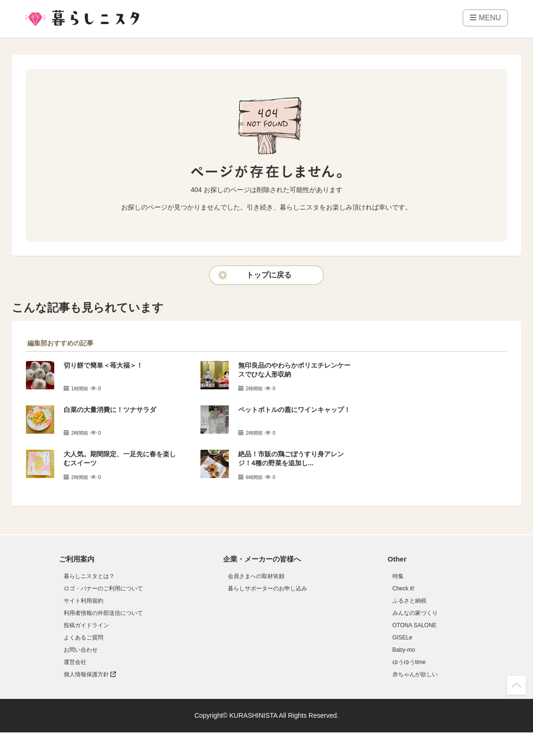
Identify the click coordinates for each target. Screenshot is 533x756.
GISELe (402, 638)
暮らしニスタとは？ (89, 576)
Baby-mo (404, 650)
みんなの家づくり (415, 613)
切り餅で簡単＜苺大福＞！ (103, 365)
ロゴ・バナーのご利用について (103, 588)
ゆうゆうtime (409, 662)
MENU (485, 18)
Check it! (404, 588)
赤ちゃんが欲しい (415, 674)
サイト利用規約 (83, 601)
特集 (398, 576)
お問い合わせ (81, 650)
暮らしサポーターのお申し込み (267, 588)
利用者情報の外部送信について (103, 613)
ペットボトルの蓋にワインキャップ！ (294, 410)
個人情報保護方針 (90, 674)
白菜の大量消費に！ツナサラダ (110, 410)
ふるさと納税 (409, 601)
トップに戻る (269, 275)
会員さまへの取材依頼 (256, 576)
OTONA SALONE (415, 625)
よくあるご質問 (83, 638)
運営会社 (75, 662)
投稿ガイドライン (86, 625)
